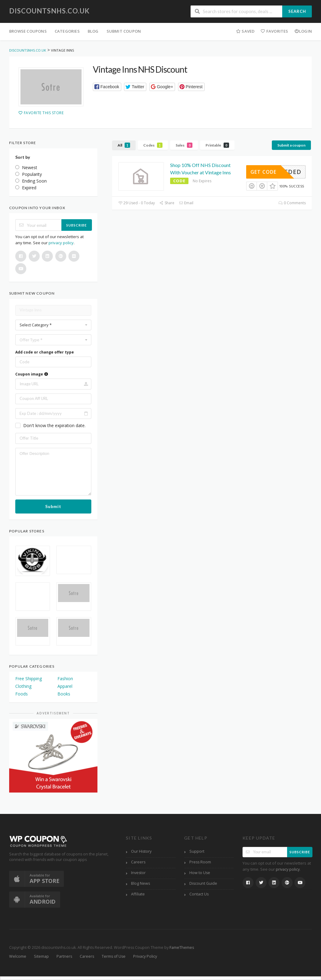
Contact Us (199, 894)
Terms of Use (114, 956)
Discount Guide (203, 883)
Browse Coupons (28, 31)
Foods (22, 694)
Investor (138, 873)
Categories (67, 31)
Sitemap (41, 956)
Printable (217, 145)
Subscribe (77, 225)
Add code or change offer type (45, 352)
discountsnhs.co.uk (49, 11)
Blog (93, 31)
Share (167, 203)
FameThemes (182, 947)
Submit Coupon (124, 31)
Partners (64, 956)
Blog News (140, 883)
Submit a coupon (291, 145)
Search (297, 11)
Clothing (23, 686)
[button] (107, 87)
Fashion (65, 679)
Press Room (200, 862)
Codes (153, 145)
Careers (138, 862)
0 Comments (292, 203)
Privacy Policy (145, 956)
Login (303, 31)
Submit (53, 506)
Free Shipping (29, 679)
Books (64, 694)
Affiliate (138, 894)
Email (186, 203)
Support (197, 851)
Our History (141, 851)
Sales (184, 145)
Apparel (65, 686)
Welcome (18, 956)
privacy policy (61, 243)
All (124, 145)
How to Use (200, 873)
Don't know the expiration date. (54, 425)
